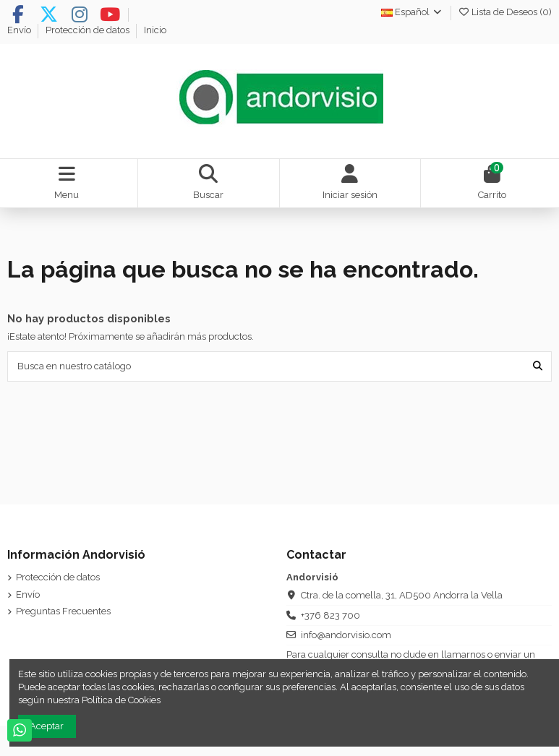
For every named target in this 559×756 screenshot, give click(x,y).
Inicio (155, 30)
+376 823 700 (330, 615)
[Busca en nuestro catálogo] (538, 366)
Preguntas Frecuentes (63, 611)
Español (412, 12)
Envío (20, 30)
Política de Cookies (121, 700)
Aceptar (47, 726)
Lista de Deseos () (505, 12)
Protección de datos (89, 30)
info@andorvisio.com (346, 635)
